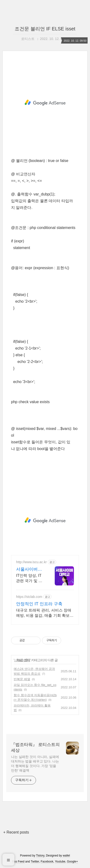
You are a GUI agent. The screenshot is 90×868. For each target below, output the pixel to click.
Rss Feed (18, 862)
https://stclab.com (29, 597)
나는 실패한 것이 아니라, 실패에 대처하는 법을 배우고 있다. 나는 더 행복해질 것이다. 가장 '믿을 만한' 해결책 (35, 764)
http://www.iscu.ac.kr (31, 562)
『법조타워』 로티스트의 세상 (35, 747)
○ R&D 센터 (22, 660)
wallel (66, 856)
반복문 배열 (22, 679)
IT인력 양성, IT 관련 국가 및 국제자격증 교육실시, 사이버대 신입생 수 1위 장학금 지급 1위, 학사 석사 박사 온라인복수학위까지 (30, 579)
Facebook (47, 862)
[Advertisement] (45, 103)
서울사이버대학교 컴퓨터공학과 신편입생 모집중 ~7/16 (30, 569)
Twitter (35, 862)
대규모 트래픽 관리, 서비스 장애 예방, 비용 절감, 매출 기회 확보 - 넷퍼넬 (44, 613)
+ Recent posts (16, 832)
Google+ (72, 862)
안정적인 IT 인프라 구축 (39, 604)
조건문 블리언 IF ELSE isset (45, 29)
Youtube (60, 862)
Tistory (40, 856)
